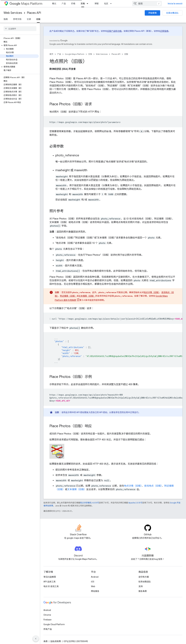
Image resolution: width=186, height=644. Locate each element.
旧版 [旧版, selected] (38, 19)
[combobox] (164, 4)
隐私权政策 (56, 641)
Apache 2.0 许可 (135, 503)
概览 (54, 4)
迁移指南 (164, 31)
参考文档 (17, 19)
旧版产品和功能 (114, 31)
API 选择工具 (50, 582)
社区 (106, 4)
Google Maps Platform (75, 54)
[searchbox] (20, 29)
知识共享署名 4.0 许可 (90, 503)
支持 (141, 586)
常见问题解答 (50, 577)
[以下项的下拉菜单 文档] (88, 4)
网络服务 (95, 591)
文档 (90, 54)
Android (95, 577)
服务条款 (143, 591)
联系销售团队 (172, 13)
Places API (34, 13)
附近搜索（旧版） (68, 296)
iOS (93, 582)
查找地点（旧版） (153, 486)
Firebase (48, 620)
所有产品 (48, 629)
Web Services (13, 13)
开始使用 (152, 13)
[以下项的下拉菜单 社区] (112, 4)
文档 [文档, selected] (83, 4)
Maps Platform (26, 4)
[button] (19, 45)
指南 (6, 19)
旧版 (126, 54)
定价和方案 (144, 577)
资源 (29, 19)
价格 (73, 4)
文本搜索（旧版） (87, 296)
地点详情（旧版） (151, 292)
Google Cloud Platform (54, 624)
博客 (97, 4)
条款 (46, 641)
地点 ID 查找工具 (51, 586)
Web (93, 586)
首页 (51, 54)
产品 (64, 4)
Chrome (47, 615)
